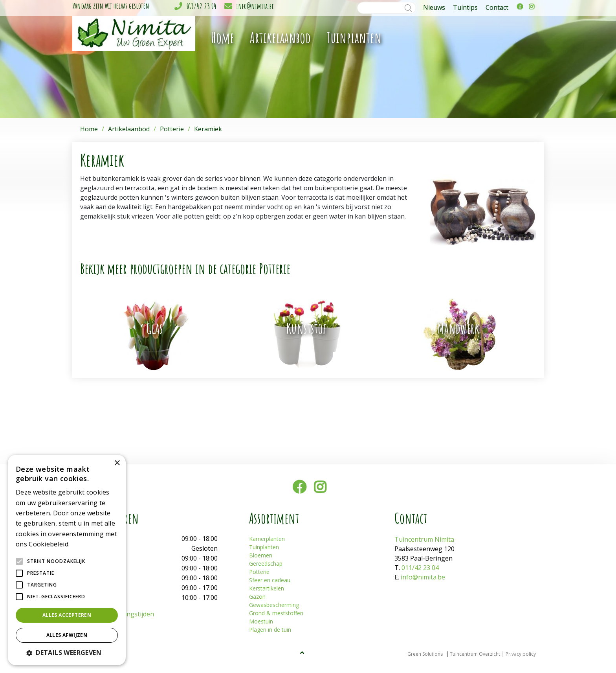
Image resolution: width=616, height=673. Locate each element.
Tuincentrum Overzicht (475, 654)
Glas (155, 328)
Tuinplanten (264, 547)
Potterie (259, 572)
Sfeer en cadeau (270, 580)
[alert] (67, 560)
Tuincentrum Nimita (424, 539)
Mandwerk (458, 328)
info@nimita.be (255, 6)
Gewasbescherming (274, 605)
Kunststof (306, 328)
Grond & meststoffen (276, 613)
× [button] (117, 463)
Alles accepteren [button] (67, 615)
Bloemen (261, 555)
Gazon (257, 597)
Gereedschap (266, 564)
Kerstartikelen (267, 588)
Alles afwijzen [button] (67, 635)
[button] (67, 653)
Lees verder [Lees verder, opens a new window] (85, 545)
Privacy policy (521, 654)
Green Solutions (425, 654)
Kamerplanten (267, 539)
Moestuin (261, 621)
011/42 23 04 (202, 6)
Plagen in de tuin (270, 630)
